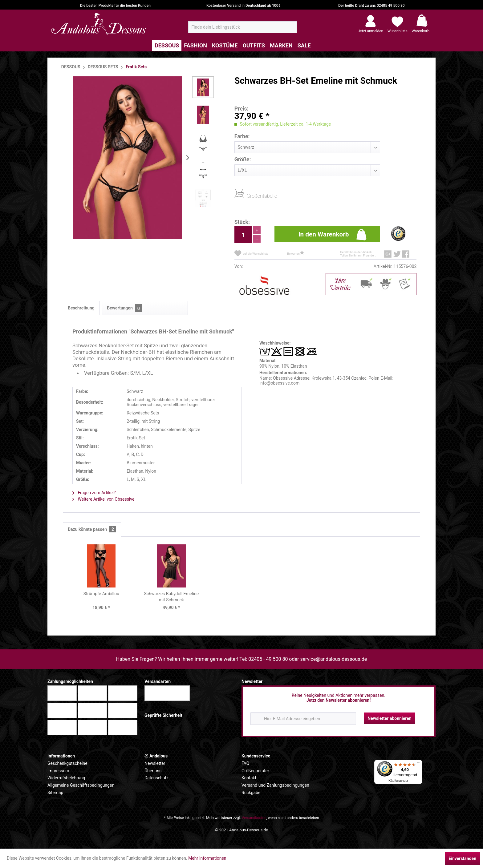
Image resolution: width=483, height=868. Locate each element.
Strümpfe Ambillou (101, 594)
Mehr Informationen (207, 858)
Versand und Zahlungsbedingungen (275, 785)
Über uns (153, 771)
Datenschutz (156, 778)
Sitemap (55, 793)
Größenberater (255, 771)
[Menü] (419, 764)
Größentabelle (249, 196)
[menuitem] (243, 27)
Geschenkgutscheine (67, 763)
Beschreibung (81, 308)
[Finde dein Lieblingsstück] (243, 27)
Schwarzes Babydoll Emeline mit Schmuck (172, 597)
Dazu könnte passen (92, 529)
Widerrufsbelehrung (66, 778)
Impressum (58, 771)
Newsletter (155, 763)
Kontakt (249, 778)
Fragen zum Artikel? (94, 493)
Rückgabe (251, 793)
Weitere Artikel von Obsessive (103, 499)
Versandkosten (254, 818)
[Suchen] (290, 30)
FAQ (245, 763)
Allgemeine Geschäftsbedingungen (81, 785)
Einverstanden (462, 858)
